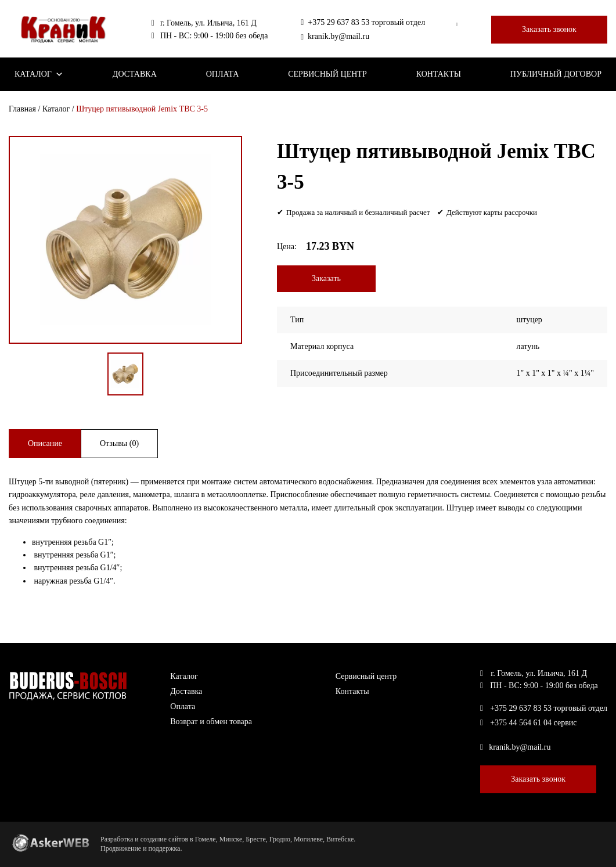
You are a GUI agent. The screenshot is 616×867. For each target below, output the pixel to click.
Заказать (326, 278)
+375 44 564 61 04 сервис (528, 723)
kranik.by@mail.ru (335, 37)
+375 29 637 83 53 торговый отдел (363, 23)
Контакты (439, 74)
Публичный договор (556, 74)
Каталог (39, 74)
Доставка (135, 74)
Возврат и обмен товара (211, 722)
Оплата (223, 74)
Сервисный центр (327, 74)
